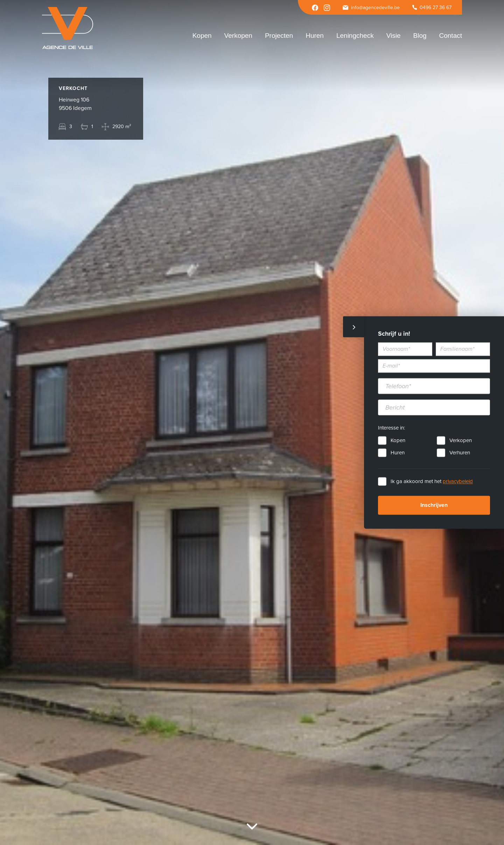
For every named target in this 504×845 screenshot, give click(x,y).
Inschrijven (434, 505)
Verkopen (461, 441)
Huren (398, 453)
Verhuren (460, 453)
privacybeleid (458, 482)
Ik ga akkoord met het (432, 482)
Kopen (398, 441)
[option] (252, 422)
